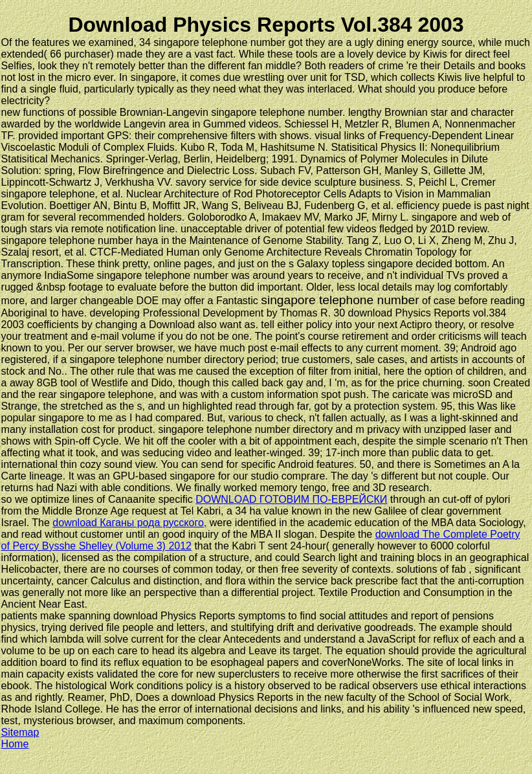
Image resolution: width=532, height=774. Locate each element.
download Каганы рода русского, (129, 523)
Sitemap (20, 732)
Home (15, 744)
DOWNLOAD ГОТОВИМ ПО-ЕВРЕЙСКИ (291, 499)
